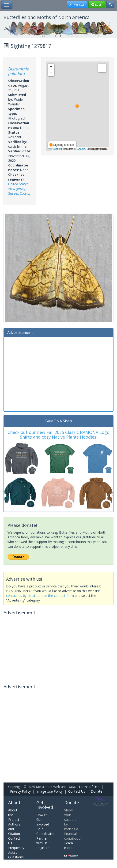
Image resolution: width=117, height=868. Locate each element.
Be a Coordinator (45, 831)
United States (18, 184)
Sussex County (19, 193)
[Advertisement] (58, 374)
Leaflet (57, 149)
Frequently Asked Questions (16, 852)
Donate (96, 791)
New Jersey (17, 189)
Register (43, 848)
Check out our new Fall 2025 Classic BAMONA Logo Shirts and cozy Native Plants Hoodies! (58, 435)
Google (81, 149)
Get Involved (45, 805)
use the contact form (58, 596)
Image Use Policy (49, 791)
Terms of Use (89, 787)
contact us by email (21, 596)
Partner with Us (42, 841)
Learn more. (69, 845)
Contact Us (77, 791)
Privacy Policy (20, 791)
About (14, 802)
